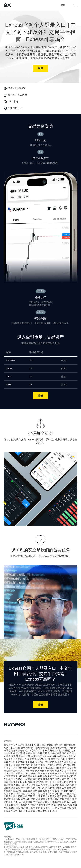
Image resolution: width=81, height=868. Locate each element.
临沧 (55, 796)
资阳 (57, 793)
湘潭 (11, 782)
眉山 (28, 793)
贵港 (59, 788)
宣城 (30, 768)
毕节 (11, 796)
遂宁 (8, 793)
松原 (28, 756)
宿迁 (42, 762)
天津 (11, 745)
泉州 (55, 768)
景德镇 (12, 771)
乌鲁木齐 (25, 805)
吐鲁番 (42, 805)
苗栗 (69, 808)
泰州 (37, 762)
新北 (13, 808)
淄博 (71, 771)
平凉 (35, 802)
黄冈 (59, 779)
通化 (18, 756)
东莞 (72, 785)
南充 (23, 793)
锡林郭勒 (57, 751)
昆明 (20, 796)
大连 (6, 753)
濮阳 (40, 776)
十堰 (25, 779)
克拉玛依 (34, 805)
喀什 (60, 805)
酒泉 (40, 802)
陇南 (55, 802)
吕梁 (52, 748)
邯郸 (34, 745)
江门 (23, 785)
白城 (33, 756)
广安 (38, 793)
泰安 (28, 773)
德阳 (66, 791)
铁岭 (55, 753)
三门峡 (56, 776)
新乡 (30, 776)
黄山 (69, 765)
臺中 (28, 808)
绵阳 (71, 791)
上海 (48, 759)
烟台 (13, 773)
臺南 (33, 808)
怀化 (57, 782)
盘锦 (50, 753)
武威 (25, 802)
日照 (38, 773)
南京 (53, 759)
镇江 (32, 762)
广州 (66, 782)
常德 (30, 782)
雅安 (47, 793)
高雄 (25, 811)
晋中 (33, 748)
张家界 (36, 782)
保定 (44, 745)
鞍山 (11, 753)
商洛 (67, 799)
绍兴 (71, 762)
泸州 (61, 791)
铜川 (28, 799)
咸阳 (38, 799)
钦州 (55, 788)
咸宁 (64, 779)
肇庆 (38, 785)
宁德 (74, 768)
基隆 (30, 811)
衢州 (8, 765)
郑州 (72, 773)
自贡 (50, 791)
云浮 (18, 788)
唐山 (22, 745)
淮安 (18, 762)
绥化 (34, 759)
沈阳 (73, 751)
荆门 (45, 779)
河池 (6, 791)
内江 (13, 793)
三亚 (25, 791)
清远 (67, 785)
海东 (64, 802)
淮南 (43, 765)
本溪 (20, 753)
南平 (64, 768)
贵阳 (62, 793)
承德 (56, 745)
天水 (20, 802)
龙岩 (69, 768)
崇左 (15, 791)
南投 (57, 808)
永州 (52, 782)
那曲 (13, 799)
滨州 (62, 773)
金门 (35, 811)
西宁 (59, 802)
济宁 (23, 773)
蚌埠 (38, 765)
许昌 (45, 776)
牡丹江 (23, 759)
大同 (8, 748)
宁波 (52, 762)
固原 (13, 805)
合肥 (28, 765)
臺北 (38, 808)
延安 (47, 799)
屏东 (23, 808)
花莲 (20, 811)
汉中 (52, 799)
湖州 (66, 762)
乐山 (18, 793)
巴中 (52, 793)
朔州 (28, 748)
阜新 (40, 753)
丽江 (45, 796)
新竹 (11, 811)
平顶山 (14, 776)
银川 (69, 802)
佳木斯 (9, 759)
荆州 (55, 779)
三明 (50, 768)
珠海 (8, 785)
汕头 (13, 785)
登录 (63, 5)
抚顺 (15, 753)
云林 (45, 811)
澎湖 (18, 808)
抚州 (52, 771)
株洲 (6, 782)
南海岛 (63, 808)
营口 (35, 753)
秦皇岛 (28, 745)
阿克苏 (54, 805)
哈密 (48, 805)
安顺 (6, 796)
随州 (69, 779)
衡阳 (15, 782)
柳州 (28, 788)
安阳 (20, 776)
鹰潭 (32, 771)
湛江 (28, 785)
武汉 (15, 779)
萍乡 (18, 771)
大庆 (70, 756)
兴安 (50, 751)
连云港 (12, 762)
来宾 (11, 791)
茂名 (33, 785)
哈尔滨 (39, 756)
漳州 (59, 768)
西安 (23, 799)
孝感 (50, 779)
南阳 (61, 776)
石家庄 (17, 745)
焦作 (35, 776)
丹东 (25, 753)
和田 (65, 805)
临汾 (47, 748)
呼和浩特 (59, 748)
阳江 (62, 785)
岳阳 (25, 782)
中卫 (18, 805)
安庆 (64, 765)
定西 (50, 802)
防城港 (49, 788)
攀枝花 (56, 791)
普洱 (50, 796)
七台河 (17, 759)
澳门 (55, 811)
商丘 (66, 776)
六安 (15, 768)
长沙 (74, 779)
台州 (18, 765)
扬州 (27, 762)
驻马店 (9, 779)
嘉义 (74, 808)
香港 (50, 811)
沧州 (61, 745)
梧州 (38, 788)
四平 (8, 756)
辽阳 (45, 753)
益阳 (42, 782)
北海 (43, 788)
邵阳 (20, 782)
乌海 (71, 748)
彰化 (8, 808)
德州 (52, 773)
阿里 (18, 799)
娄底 (61, 782)
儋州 (35, 791)
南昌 (6, 771)
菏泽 (67, 773)
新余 (27, 771)
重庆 (40, 791)
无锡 (58, 759)
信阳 (71, 776)
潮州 (8, 788)
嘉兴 (61, 762)
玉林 (64, 788)
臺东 (43, 808)
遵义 (74, 793)
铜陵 (59, 765)
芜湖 (33, 765)
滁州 (74, 765)
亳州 (20, 768)
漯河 (50, 776)
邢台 (39, 745)
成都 (45, 791)
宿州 (11, 768)
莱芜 (43, 773)
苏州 (73, 759)
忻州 (43, 748)
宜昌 (30, 779)
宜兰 (52, 808)
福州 (35, 768)
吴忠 (8, 805)
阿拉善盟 (66, 751)
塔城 (70, 805)
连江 (40, 811)
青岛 (66, 771)
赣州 (37, 771)
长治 (18, 748)
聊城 (57, 773)
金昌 (11, 802)
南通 (6, 762)
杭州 (47, 762)
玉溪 (30, 796)
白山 (23, 756)
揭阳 (13, 788)
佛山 (18, 785)
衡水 (70, 745)
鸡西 (54, 756)
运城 (38, 748)
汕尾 (52, 785)
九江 (22, 771)
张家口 (50, 745)
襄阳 (35, 779)
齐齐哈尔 (47, 756)
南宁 (23, 788)
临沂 (47, 773)
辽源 (13, 756)
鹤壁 (25, 776)
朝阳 (59, 753)
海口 (20, 791)
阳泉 (13, 748)
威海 (33, 773)
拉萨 (59, 796)
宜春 (47, 771)
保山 (35, 796)
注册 (40, 68)
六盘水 (68, 793)
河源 (57, 785)
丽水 (23, 765)
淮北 (55, 765)
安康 (62, 799)
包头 (66, 748)
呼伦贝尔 (24, 751)
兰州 (72, 799)
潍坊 (18, 773)
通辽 (8, 751)
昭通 (40, 796)
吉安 (42, 771)
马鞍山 (49, 765)
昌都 (71, 796)
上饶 (57, 771)
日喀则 (65, 796)
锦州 (30, 753)
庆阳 (45, 802)
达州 (43, 793)
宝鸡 (33, 799)
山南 (8, 799)
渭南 (43, 799)
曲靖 (25, 796)
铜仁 (15, 796)
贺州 (74, 788)
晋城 (23, 748)
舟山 (13, 765)
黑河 (29, 759)
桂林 (33, 788)
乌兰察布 (43, 751)
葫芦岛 (65, 753)
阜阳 (6, 768)
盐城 (22, 762)
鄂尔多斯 (15, 751)
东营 (8, 773)
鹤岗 (59, 756)
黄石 (20, 779)
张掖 (30, 802)
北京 (6, 745)
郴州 (47, 782)
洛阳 (8, 776)
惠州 (43, 785)
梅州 (47, 785)
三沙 (30, 791)
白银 (15, 802)
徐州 (63, 759)
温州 (57, 762)
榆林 (57, 799)
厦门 (40, 768)
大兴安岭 (41, 759)
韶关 (71, 782)
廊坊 (66, 745)
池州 (25, 768)
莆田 (45, 768)
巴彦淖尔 (34, 751)
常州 (68, 759)
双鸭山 (65, 756)
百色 (69, 788)
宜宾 (33, 793)
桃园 (47, 808)
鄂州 (40, 779)
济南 (61, 771)
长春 (71, 753)
